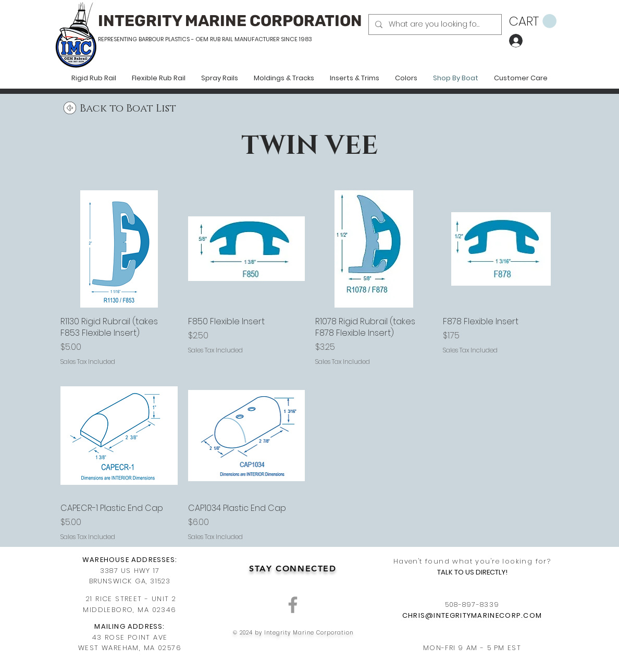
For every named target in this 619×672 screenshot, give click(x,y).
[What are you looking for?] (434, 25)
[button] (533, 21)
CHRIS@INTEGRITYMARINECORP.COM (472, 615)
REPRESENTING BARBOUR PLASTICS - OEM (153, 39)
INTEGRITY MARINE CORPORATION (230, 21)
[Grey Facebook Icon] (293, 605)
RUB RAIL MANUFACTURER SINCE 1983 (260, 39)
